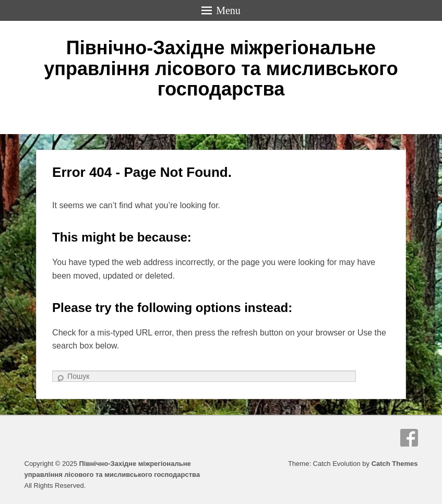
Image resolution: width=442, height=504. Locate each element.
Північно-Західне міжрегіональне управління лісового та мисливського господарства (221, 68)
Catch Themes (395, 464)
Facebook (409, 438)
